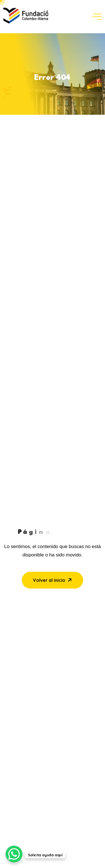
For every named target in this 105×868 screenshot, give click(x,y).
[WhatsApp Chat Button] (14, 854)
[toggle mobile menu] (97, 17)
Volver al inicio (53, 580)
